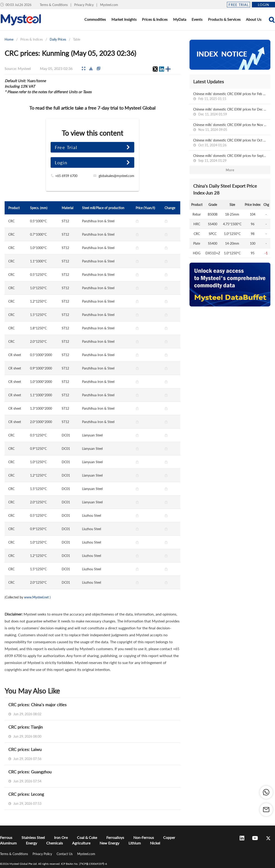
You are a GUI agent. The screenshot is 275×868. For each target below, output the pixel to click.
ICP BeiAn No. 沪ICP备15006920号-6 (84, 864)
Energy (31, 843)
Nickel (155, 843)
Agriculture (81, 843)
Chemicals (55, 843)
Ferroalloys (115, 837)
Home (9, 39)
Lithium (135, 843)
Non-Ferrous (144, 837)
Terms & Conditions (54, 5)
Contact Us (65, 854)
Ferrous (6, 837)
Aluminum (8, 843)
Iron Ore (61, 837)
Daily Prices (58, 39)
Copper (169, 837)
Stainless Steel (33, 837)
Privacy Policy (84, 5)
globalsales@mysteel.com (116, 176)
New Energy (109, 843)
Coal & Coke (87, 837)
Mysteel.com (109, 5)
